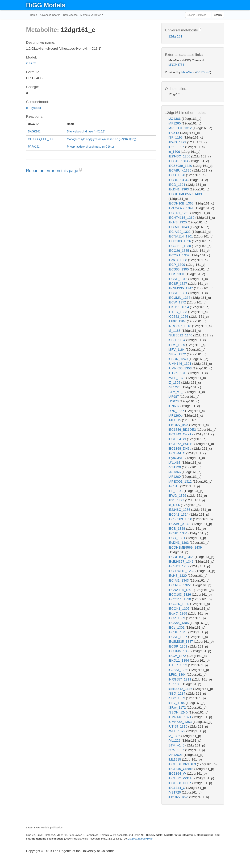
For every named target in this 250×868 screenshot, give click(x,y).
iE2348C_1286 (180, 156)
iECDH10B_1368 (181, 203)
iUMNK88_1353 (180, 368)
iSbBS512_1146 (181, 335)
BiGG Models (46, 5)
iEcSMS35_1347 (181, 288)
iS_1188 (175, 331)
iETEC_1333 (178, 312)
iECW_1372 (178, 302)
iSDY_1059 (177, 345)
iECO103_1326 (180, 241)
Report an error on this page (53, 171)
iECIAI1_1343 (179, 227)
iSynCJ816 (177, 458)
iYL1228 (175, 387)
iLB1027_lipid (179, 425)
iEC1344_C (177, 453)
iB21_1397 (177, 147)
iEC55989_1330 (181, 166)
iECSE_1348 (178, 279)
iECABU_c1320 (180, 170)
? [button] (80, 170)
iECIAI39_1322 (180, 232)
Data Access (70, 15)
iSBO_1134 (177, 340)
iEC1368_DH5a (180, 448)
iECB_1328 (177, 175)
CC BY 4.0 (203, 72)
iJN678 (174, 401)
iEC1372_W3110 (181, 444)
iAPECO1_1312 (180, 128)
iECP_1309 (177, 265)
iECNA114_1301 (181, 236)
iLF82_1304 (178, 321)
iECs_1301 (177, 274)
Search (218, 15)
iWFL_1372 (177, 378)
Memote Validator (91, 15)
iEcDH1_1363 (179, 189)
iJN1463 (175, 463)
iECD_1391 (177, 185)
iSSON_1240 (178, 359)
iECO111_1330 (180, 246)
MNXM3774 (176, 65)
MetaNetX (188, 72)
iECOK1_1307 (179, 255)
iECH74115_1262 (182, 218)
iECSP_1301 (178, 293)
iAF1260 (175, 123)
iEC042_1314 (179, 161)
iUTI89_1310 (178, 373)
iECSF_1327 (178, 284)
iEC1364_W (178, 439)
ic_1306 (175, 152)
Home (34, 15)
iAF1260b (176, 416)
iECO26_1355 (179, 251)
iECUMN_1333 (180, 298)
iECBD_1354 (178, 180)
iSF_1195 (176, 137)
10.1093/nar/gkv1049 (140, 839)
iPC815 (174, 133)
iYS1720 (175, 467)
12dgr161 (175, 36)
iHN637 (174, 406)
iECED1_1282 (179, 213)
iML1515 (175, 420)
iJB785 (31, 63)
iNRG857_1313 (180, 326)
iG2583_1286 (179, 317)
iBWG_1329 (178, 142)
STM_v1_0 (177, 392)
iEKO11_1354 (179, 307)
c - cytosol (34, 108)
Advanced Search (50, 15)
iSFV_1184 (177, 350)
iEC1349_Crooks (181, 434)
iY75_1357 (177, 411)
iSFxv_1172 (178, 354)
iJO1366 (175, 119)
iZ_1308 (175, 383)
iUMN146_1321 (180, 364)
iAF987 (174, 397)
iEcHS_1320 (178, 222)
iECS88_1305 (179, 269)
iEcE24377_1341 (181, 208)
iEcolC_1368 (178, 260)
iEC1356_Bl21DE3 (183, 430)
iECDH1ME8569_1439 (185, 194)
